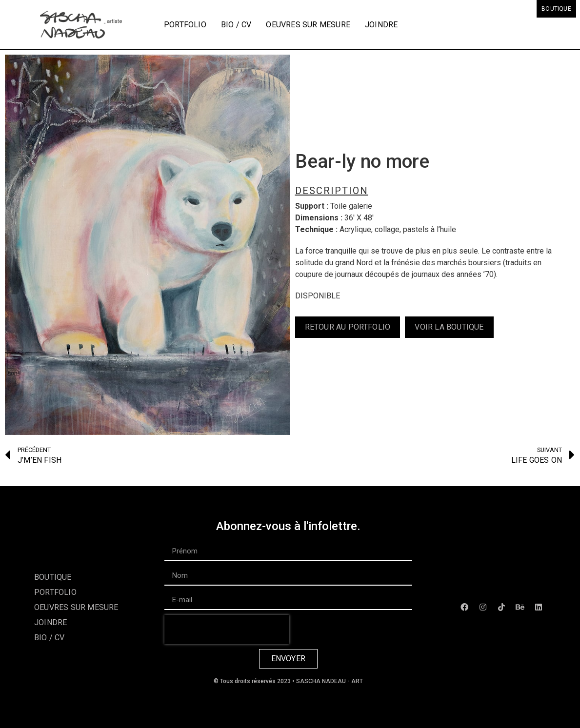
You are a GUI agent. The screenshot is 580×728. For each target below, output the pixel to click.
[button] (348, 327)
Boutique (556, 9)
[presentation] (227, 630)
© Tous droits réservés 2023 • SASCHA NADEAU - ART (288, 681)
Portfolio (185, 25)
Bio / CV (236, 25)
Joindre (381, 25)
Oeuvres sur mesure (308, 25)
